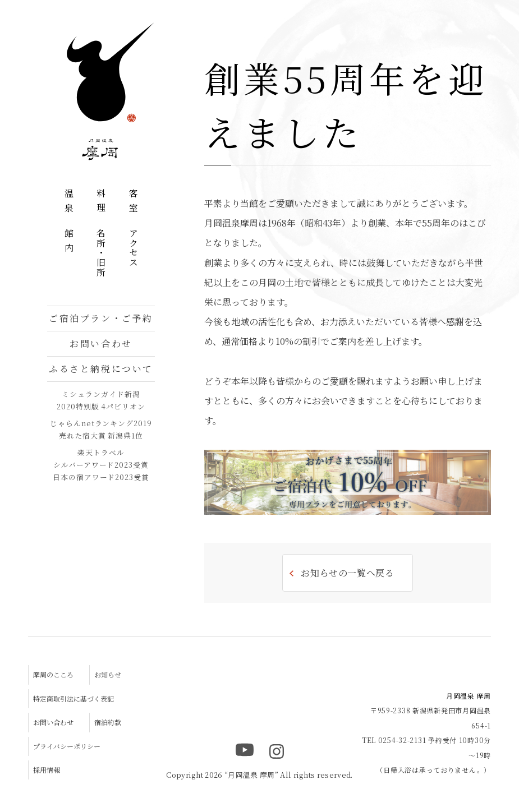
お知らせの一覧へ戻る (347, 573)
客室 (133, 203)
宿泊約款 (108, 722)
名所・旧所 (101, 253)
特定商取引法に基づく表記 (74, 698)
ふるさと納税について (101, 369)
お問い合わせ (101, 343)
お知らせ (108, 674)
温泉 (69, 203)
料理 (101, 203)
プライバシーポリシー (67, 746)
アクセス (133, 248)
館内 (69, 243)
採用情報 (47, 770)
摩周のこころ (53, 674)
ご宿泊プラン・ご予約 (101, 318)
